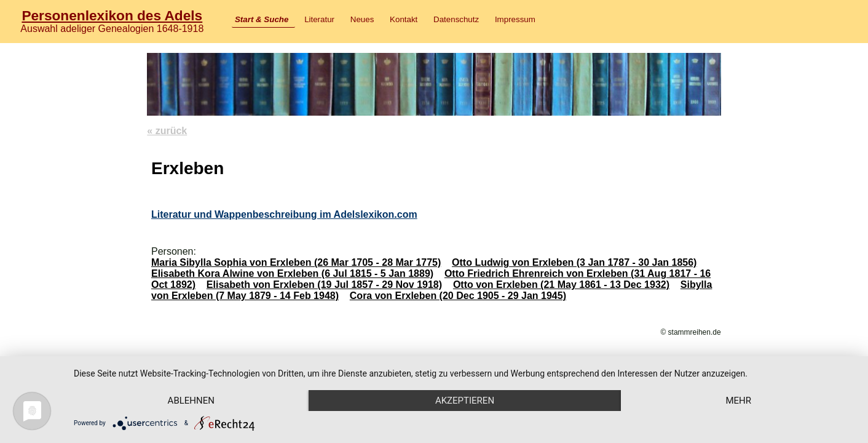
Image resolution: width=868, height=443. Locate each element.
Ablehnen (191, 401)
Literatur (319, 19)
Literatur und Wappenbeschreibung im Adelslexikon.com (284, 214)
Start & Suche (262, 19)
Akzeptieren (465, 401)
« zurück (167, 131)
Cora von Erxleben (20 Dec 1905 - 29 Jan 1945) (458, 296)
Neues (362, 19)
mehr (738, 401)
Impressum (515, 19)
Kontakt (404, 19)
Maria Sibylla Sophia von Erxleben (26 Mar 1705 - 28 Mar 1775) (296, 262)
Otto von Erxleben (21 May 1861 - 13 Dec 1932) (561, 285)
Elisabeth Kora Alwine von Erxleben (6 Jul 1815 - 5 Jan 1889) (292, 273)
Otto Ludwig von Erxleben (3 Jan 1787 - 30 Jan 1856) (574, 262)
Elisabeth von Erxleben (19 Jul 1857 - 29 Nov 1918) (324, 285)
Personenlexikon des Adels (112, 15)
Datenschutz (456, 19)
